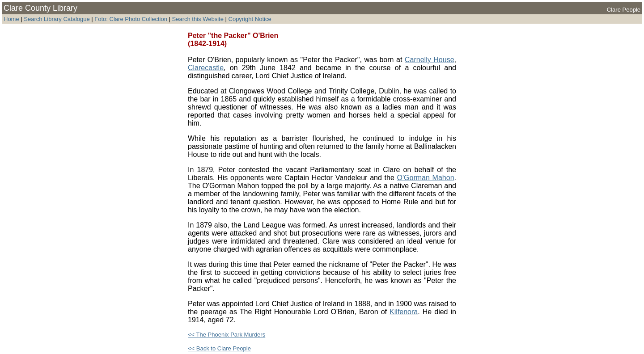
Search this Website (197, 19)
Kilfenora (404, 312)
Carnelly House (430, 60)
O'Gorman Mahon (426, 178)
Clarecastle (206, 68)
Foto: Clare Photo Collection (131, 19)
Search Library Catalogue (57, 19)
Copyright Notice (250, 19)
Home (11, 19)
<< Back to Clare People (219, 348)
